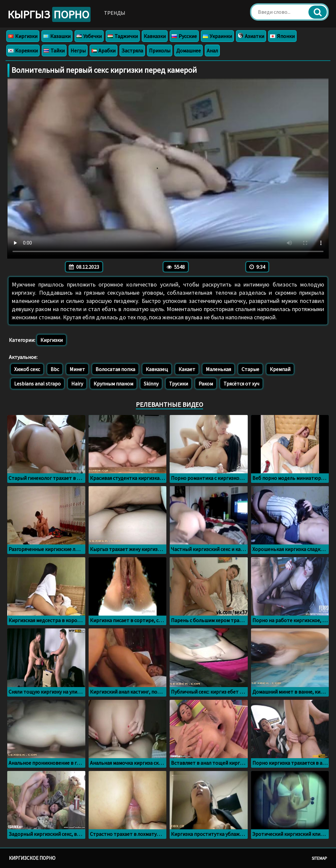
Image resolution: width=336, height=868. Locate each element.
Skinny (151, 384)
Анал (212, 50)
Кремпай (280, 369)
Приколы (160, 50)
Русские (184, 36)
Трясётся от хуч (241, 384)
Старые (250, 369)
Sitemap (319, 858)
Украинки (217, 36)
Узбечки (89, 36)
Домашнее (189, 50)
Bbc (55, 369)
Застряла (132, 50)
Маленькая (218, 369)
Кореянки (23, 50)
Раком (206, 384)
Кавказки (155, 36)
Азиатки (251, 36)
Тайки (54, 50)
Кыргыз (49, 14)
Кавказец (157, 369)
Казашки (57, 36)
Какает (187, 369)
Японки (282, 36)
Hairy (77, 384)
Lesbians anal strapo (37, 384)
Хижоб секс (27, 369)
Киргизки (23, 36)
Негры (78, 50)
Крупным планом (113, 384)
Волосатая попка (115, 369)
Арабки (104, 50)
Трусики (178, 384)
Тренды (115, 13)
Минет (77, 369)
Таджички (123, 36)
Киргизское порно (32, 858)
